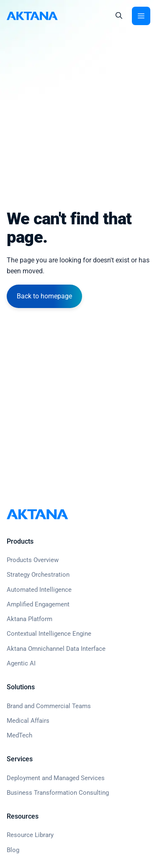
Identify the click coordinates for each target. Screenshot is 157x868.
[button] (119, 16)
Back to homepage (44, 296)
